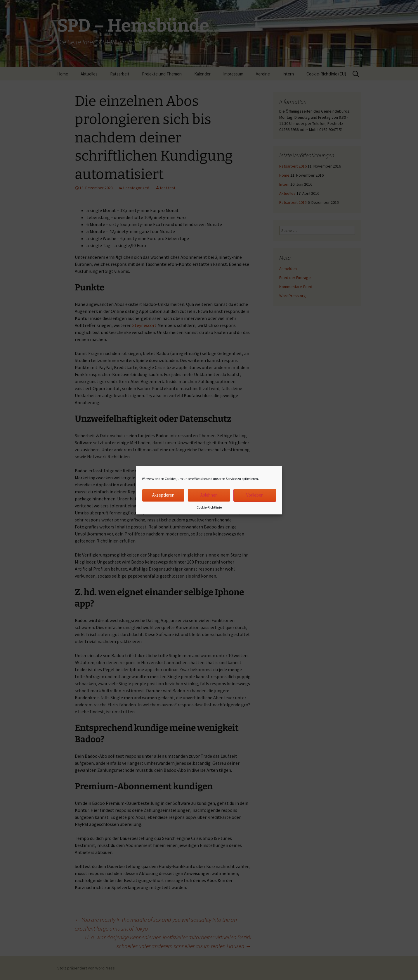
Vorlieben (255, 495)
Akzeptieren (163, 495)
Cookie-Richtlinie (209, 507)
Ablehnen (209, 495)
